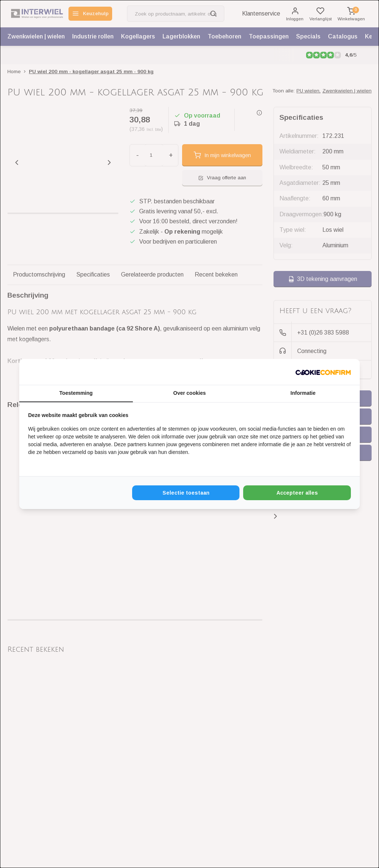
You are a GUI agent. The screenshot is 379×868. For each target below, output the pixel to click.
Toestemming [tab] (76, 393)
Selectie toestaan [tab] (186, 493)
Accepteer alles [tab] (297, 493)
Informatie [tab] (303, 393)
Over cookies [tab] (189, 393)
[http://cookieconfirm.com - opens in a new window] (323, 372)
